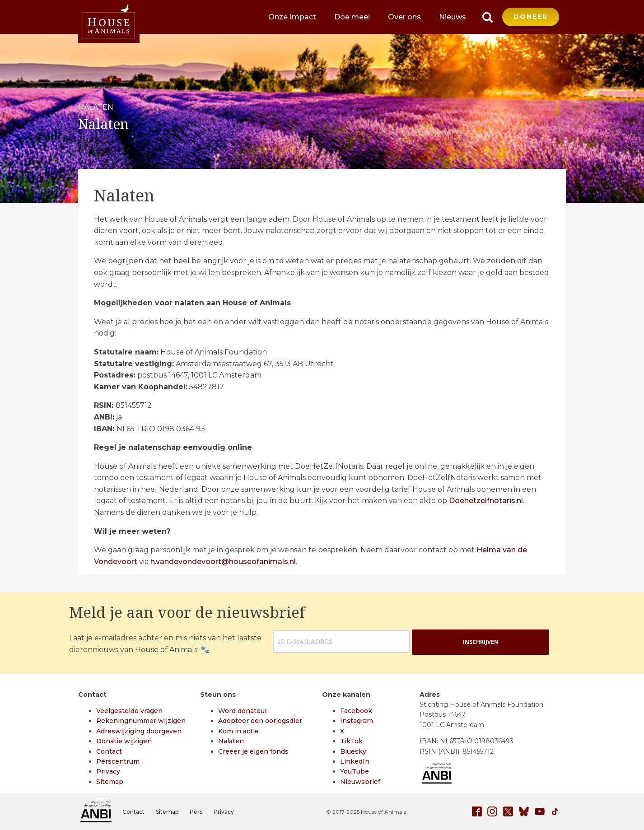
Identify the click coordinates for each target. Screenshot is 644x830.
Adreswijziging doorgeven (139, 731)
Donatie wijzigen (124, 741)
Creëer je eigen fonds (253, 751)
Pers (196, 812)
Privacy (108, 771)
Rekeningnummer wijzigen (141, 721)
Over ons (404, 17)
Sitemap (110, 782)
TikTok (351, 741)
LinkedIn (355, 761)
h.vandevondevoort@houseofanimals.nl (223, 562)
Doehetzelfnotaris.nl (486, 501)
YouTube (355, 771)
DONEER (531, 17)
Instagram (357, 721)
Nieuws (453, 17)
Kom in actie (238, 731)
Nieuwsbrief (360, 782)
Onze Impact (292, 17)
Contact (109, 751)
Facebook (356, 711)
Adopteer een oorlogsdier (260, 721)
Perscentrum (118, 761)
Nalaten (231, 741)
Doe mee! (352, 17)
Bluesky (353, 751)
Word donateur (243, 711)
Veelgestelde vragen (129, 711)
